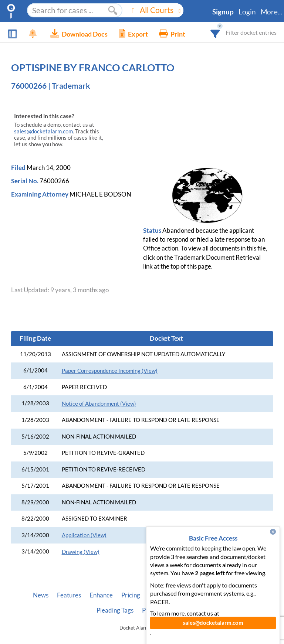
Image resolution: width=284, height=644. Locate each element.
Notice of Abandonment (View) (99, 404)
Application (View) (84, 535)
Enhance (101, 595)
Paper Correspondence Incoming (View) (110, 371)
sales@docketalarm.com (43, 131)
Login (247, 12)
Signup (223, 12)
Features (69, 595)
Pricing (131, 595)
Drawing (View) (81, 552)
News (41, 595)
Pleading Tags (115, 610)
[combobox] (215, 32)
